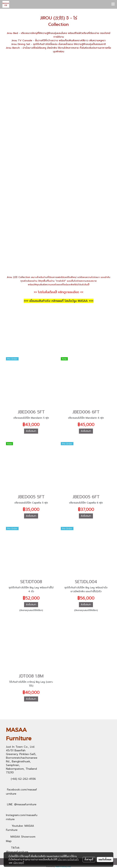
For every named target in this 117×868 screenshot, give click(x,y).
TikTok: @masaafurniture (17, 850)
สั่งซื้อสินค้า (31, 431)
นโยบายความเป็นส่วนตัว (68, 859)
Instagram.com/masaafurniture (22, 817)
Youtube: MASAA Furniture (20, 828)
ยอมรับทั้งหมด (105, 859)
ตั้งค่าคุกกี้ (89, 859)
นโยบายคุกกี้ (19, 863)
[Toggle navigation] (113, 4)
